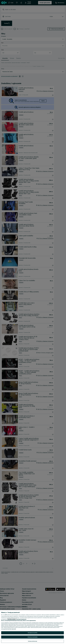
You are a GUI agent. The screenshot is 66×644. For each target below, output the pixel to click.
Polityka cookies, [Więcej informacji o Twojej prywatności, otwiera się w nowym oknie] (12, 619)
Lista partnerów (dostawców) (9, 629)
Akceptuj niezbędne (33, 637)
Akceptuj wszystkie (32, 633)
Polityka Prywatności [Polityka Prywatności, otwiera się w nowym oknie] (21, 619)
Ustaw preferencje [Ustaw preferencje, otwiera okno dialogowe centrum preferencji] (33, 641)
